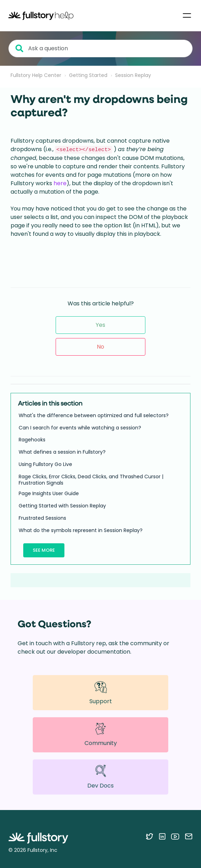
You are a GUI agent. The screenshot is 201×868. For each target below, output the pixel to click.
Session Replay (133, 75)
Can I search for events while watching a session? (80, 428)
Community (101, 734)
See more (44, 550)
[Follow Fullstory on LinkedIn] (162, 836)
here (60, 183)
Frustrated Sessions (42, 518)
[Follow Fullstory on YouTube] (175, 836)
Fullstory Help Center (36, 75)
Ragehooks (32, 440)
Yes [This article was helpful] (100, 325)
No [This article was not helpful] (100, 347)
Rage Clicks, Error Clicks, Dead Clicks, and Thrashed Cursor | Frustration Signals (91, 480)
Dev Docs (100, 777)
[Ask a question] (100, 48)
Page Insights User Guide (49, 493)
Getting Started (88, 75)
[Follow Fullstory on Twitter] (149, 836)
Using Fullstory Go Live (45, 464)
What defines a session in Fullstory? (62, 452)
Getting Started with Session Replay (62, 506)
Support (101, 692)
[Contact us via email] (189, 836)
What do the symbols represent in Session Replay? (81, 530)
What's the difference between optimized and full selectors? (94, 415)
